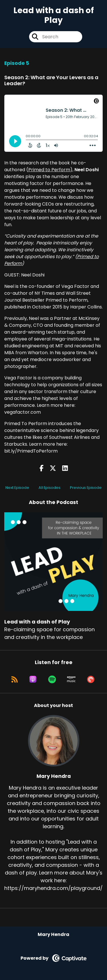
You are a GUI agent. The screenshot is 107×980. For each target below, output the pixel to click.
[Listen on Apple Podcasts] (33, 679)
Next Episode (17, 488)
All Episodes (50, 488)
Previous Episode (86, 488)
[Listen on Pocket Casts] (91, 679)
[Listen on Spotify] (52, 679)
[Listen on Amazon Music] (71, 679)
